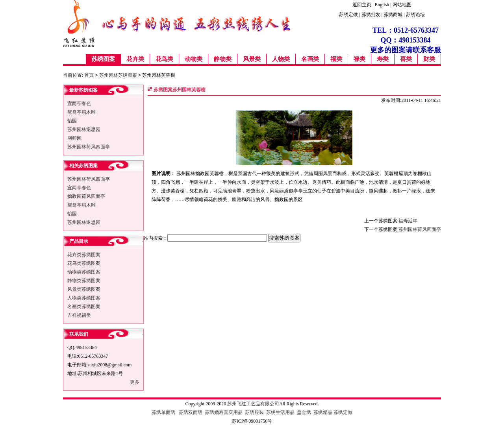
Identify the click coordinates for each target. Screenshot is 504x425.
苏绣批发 (372, 15)
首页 (89, 75)
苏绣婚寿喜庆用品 (224, 412)
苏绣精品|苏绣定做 (333, 412)
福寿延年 (408, 220)
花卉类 (135, 59)
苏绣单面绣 (163, 412)
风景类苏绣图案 (84, 289)
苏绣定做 (348, 15)
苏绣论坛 (415, 15)
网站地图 (402, 5)
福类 (336, 59)
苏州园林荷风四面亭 (89, 146)
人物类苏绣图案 (84, 297)
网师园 (74, 138)
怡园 (72, 120)
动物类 (194, 59)
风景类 (252, 59)
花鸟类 (164, 59)
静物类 (223, 59)
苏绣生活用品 (280, 412)
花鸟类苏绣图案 (84, 263)
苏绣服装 (254, 412)
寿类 (383, 59)
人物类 (281, 59)
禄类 (359, 59)
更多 (135, 382)
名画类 (310, 59)
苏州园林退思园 (84, 129)
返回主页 (362, 5)
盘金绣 (305, 412)
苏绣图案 (103, 59)
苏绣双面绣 (191, 412)
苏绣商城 (393, 15)
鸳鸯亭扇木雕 (82, 112)
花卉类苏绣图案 (84, 254)
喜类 (406, 59)
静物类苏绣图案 (84, 280)
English (382, 5)
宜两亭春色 (79, 103)
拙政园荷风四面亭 (86, 196)
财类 (429, 59)
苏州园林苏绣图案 (118, 75)
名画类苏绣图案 (84, 306)
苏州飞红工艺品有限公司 (253, 403)
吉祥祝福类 (79, 315)
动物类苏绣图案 (84, 272)
